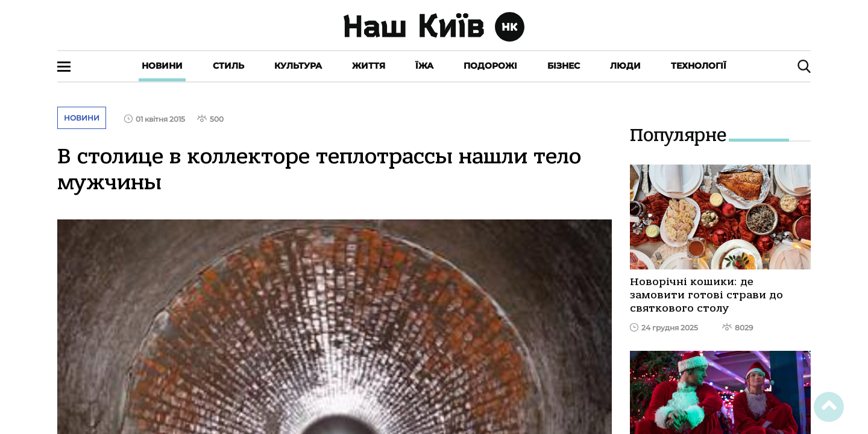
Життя (369, 66)
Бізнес (564, 66)
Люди (625, 66)
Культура (298, 66)
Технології (699, 66)
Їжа (424, 66)
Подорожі (490, 66)
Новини (162, 66)
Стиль (228, 66)
